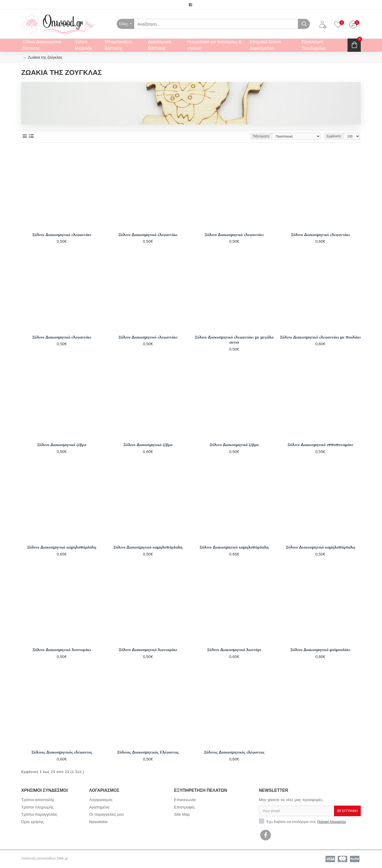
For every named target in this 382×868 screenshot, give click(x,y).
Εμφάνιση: (334, 136)
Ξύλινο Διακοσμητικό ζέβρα (62, 445)
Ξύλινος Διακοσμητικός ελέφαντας (62, 752)
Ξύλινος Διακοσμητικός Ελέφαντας (148, 752)
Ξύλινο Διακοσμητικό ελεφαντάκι (62, 235)
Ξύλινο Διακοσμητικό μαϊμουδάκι (320, 650)
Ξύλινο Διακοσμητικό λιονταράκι (62, 650)
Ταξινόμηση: (261, 136)
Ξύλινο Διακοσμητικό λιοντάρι (234, 650)
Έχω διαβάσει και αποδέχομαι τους (303, 821)
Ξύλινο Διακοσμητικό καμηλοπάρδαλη (62, 547)
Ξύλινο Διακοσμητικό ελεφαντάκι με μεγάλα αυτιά (234, 340)
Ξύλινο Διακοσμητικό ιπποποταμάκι (320, 445)
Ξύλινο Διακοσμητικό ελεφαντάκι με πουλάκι (320, 337)
